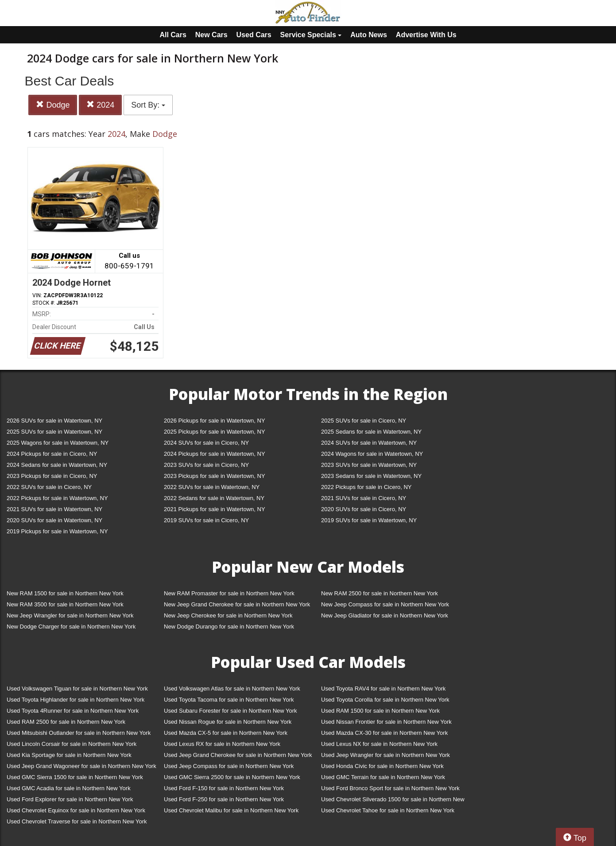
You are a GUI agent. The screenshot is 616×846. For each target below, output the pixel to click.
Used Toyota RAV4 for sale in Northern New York (383, 689)
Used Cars (254, 35)
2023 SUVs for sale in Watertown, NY (369, 465)
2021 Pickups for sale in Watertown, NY (215, 509)
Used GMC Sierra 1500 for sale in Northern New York (75, 777)
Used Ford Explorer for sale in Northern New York (70, 799)
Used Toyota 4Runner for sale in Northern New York (73, 711)
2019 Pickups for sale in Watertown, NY (57, 531)
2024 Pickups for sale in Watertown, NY (215, 454)
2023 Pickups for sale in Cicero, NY (52, 476)
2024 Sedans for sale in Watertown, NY (57, 465)
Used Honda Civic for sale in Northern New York (382, 766)
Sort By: (148, 105)
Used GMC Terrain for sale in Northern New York (383, 777)
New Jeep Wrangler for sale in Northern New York (70, 615)
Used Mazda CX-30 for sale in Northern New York (384, 733)
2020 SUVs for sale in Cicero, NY (364, 509)
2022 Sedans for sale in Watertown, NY (214, 498)
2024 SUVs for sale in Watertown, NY (369, 443)
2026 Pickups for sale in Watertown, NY (215, 421)
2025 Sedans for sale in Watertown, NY (371, 432)
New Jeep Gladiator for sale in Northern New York (385, 615)
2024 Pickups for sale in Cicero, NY (52, 454)
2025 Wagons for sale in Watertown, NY (58, 443)
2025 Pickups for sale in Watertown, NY (215, 432)
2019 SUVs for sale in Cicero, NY (206, 520)
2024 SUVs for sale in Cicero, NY (206, 443)
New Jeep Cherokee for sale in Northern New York (228, 615)
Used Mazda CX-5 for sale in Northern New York (226, 733)
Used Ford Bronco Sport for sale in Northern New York (390, 788)
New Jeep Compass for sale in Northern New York (385, 604)
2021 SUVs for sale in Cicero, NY (364, 498)
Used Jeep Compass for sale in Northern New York (229, 766)
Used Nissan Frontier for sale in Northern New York (386, 722)
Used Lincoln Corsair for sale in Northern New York (72, 744)
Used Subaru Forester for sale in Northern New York (231, 711)
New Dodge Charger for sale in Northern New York (71, 627)
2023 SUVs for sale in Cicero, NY (206, 465)
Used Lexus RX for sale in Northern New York (222, 744)
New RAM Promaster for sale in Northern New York (229, 593)
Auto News (369, 35)
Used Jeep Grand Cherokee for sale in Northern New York (238, 755)
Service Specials (311, 35)
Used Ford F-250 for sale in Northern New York (224, 799)
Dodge (53, 105)
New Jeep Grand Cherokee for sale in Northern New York (237, 604)
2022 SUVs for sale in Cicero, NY (49, 487)
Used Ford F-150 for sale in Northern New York (224, 788)
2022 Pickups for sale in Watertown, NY (57, 498)
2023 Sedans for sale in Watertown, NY (371, 476)
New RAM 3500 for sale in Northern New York (65, 604)
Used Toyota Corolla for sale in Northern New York (385, 700)
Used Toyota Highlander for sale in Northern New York (76, 700)
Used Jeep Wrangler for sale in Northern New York (385, 755)
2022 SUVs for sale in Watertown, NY (212, 487)
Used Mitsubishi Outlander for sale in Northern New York (79, 733)
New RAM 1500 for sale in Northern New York (65, 593)
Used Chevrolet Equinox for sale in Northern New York (76, 810)
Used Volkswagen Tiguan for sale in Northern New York (77, 689)
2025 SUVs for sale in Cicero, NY (364, 421)
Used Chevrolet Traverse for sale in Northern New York (77, 821)
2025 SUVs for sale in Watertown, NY (54, 432)
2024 (100, 105)
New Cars (211, 35)
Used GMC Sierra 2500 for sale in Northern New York (232, 777)
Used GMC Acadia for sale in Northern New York (69, 788)
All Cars (173, 35)
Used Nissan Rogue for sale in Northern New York (228, 722)
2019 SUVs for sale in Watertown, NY (369, 520)
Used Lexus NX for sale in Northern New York (379, 744)
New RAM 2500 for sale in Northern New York (380, 593)
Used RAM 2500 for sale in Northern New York (66, 722)
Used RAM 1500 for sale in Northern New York (380, 711)
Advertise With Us (426, 35)
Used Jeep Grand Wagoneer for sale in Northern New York (81, 766)
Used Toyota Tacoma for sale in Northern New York (229, 700)
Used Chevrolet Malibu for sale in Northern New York (231, 810)
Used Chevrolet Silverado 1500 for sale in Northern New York (393, 801)
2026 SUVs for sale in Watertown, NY (54, 421)
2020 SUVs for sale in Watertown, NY (54, 520)
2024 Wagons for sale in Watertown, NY (372, 454)
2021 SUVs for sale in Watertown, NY (54, 509)
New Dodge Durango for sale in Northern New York (229, 627)
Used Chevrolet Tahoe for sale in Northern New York (388, 810)
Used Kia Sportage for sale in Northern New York (69, 755)
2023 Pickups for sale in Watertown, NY (215, 476)
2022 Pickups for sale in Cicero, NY (366, 487)
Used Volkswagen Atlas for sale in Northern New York (232, 689)
